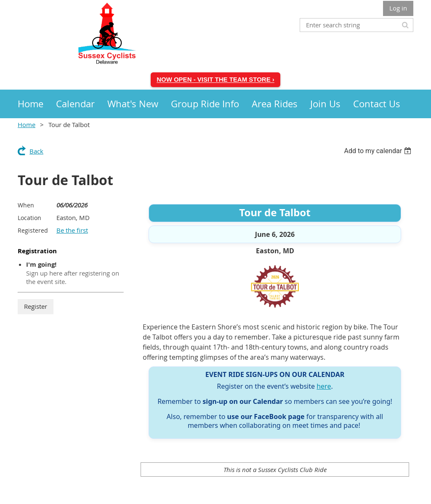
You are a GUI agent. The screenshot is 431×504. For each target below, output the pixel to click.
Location (29, 218)
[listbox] (379, 151)
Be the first (72, 230)
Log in (398, 8)
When (26, 205)
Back (36, 151)
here (324, 386)
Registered (33, 230)
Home (27, 125)
